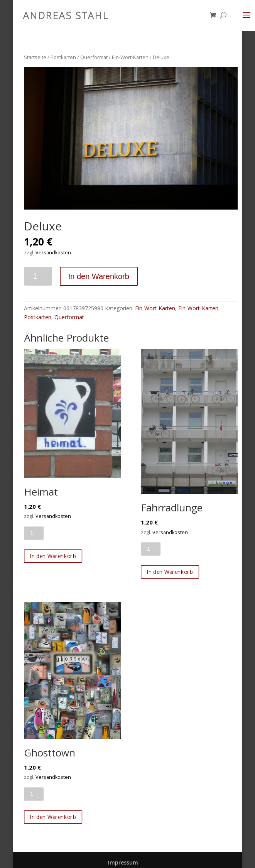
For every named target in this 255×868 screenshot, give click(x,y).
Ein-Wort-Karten (130, 57)
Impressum (123, 862)
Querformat (94, 57)
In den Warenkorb (99, 276)
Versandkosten (53, 253)
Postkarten (63, 57)
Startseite (35, 57)
